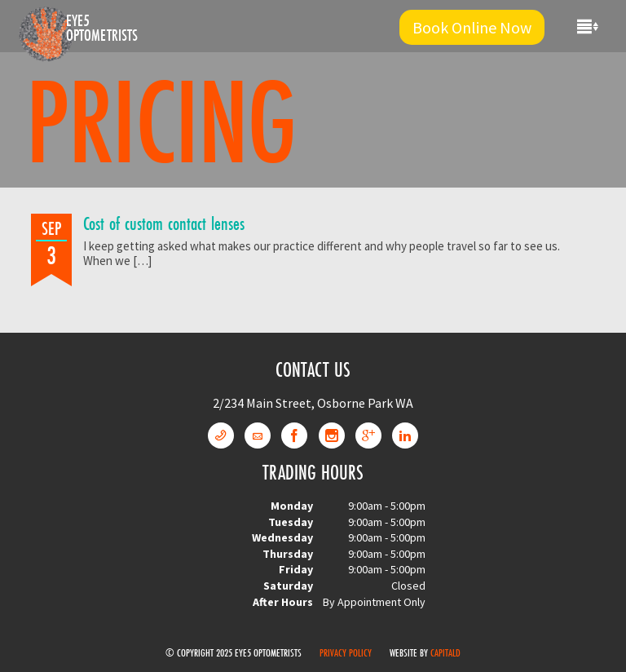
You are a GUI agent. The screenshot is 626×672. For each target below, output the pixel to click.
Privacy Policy (346, 652)
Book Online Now (472, 27)
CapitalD (445, 652)
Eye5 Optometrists (102, 28)
